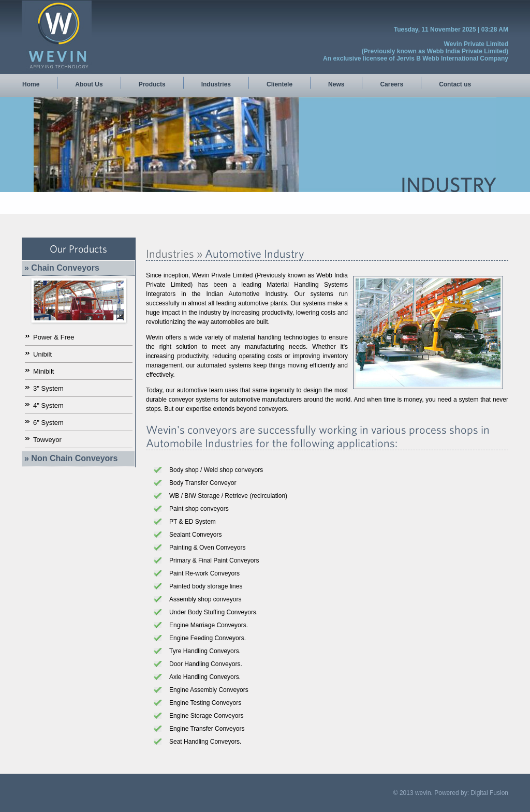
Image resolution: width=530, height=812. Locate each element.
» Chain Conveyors (62, 268)
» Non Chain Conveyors (71, 458)
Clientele (279, 84)
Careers (392, 84)
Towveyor (47, 440)
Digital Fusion (489, 793)
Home (31, 84)
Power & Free (54, 337)
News (336, 84)
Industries (216, 84)
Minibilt (43, 371)
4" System (48, 405)
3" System (48, 388)
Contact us (455, 84)
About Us (89, 84)
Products (152, 84)
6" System (48, 423)
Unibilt (42, 354)
